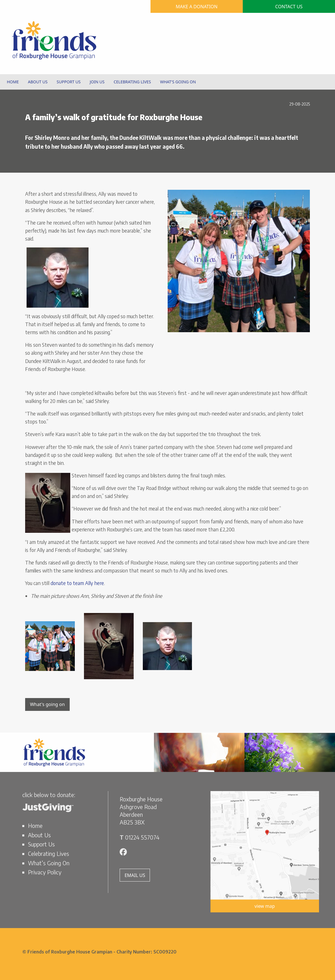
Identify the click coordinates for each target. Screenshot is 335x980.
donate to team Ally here (77, 583)
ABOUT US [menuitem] (38, 82)
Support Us (41, 844)
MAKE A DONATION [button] (197, 7)
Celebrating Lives (49, 854)
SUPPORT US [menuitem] (69, 82)
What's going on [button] (47, 704)
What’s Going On (49, 863)
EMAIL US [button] (135, 875)
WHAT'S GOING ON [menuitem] (178, 82)
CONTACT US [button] (289, 7)
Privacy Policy (45, 872)
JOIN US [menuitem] (97, 82)
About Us (39, 835)
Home (35, 826)
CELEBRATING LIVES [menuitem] (132, 82)
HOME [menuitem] (13, 82)
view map (265, 906)
